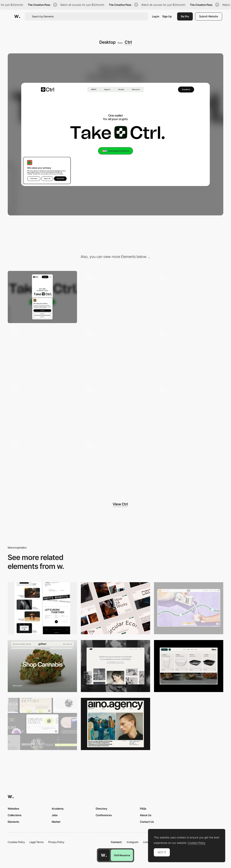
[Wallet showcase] (115, 353)
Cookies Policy (16, 842)
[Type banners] (189, 409)
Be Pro (185, 16)
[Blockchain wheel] (42, 353)
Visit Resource (122, 855)
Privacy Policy (56, 842)
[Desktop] (42, 608)
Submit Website (209, 16)
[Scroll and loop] (115, 409)
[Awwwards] (17, 16)
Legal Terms (37, 842)
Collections (15, 815)
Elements (13, 822)
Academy (58, 809)
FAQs (143, 809)
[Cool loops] (115, 465)
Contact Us (147, 822)
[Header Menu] (189, 666)
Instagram (133, 842)
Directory (102, 809)
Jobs (55, 815)
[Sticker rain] (42, 409)
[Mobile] (42, 297)
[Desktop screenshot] (115, 666)
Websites (13, 809)
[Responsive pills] (42, 465)
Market (56, 822)
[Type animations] (115, 297)
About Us (146, 815)
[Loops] (189, 297)
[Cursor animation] (189, 353)
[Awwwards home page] (104, 855)
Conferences (104, 815)
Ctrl (128, 42)
